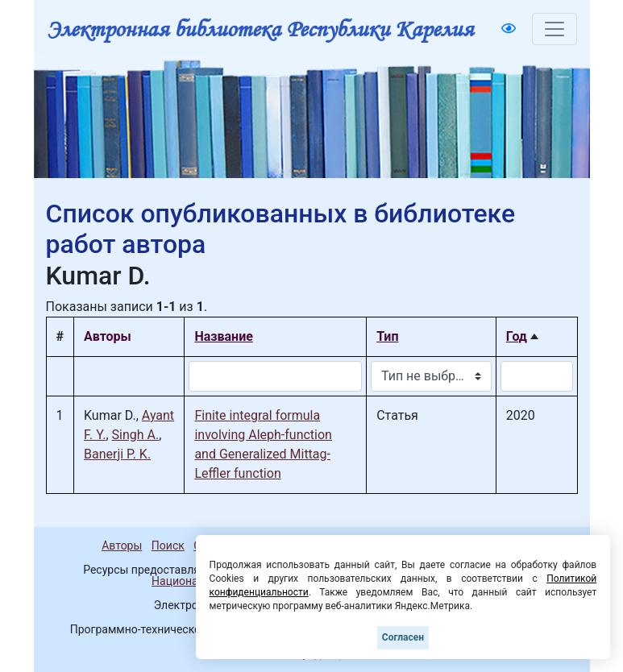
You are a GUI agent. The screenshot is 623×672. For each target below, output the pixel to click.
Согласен (403, 637)
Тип (387, 336)
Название (223, 336)
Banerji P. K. (117, 454)
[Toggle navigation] (554, 29)
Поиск (168, 545)
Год (517, 336)
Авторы (122, 545)
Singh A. (136, 435)
